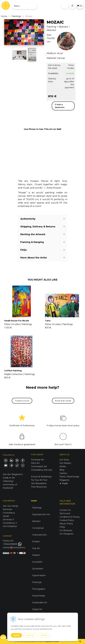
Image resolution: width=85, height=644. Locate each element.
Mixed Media (39, 596)
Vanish (6, 516)
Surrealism (37, 562)
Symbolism (38, 569)
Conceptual (38, 528)
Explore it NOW (52, 641)
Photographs (39, 589)
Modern (36, 542)
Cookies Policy (67, 520)
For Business (66, 530)
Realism (36, 555)
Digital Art (37, 609)
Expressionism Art (41, 514)
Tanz (48, 321)
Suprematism (39, 575)
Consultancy (9, 513)
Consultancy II (10, 523)
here (40, 641)
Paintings (37, 508)
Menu (17, 6)
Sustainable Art (40, 603)
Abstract (36, 521)
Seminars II (8, 520)
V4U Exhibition (10, 526)
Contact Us (65, 510)
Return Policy (66, 524)
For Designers (66, 534)
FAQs (62, 527)
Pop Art (36, 548)
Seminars (7, 509)
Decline (44, 635)
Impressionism (40, 535)
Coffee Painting (13, 371)
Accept (16, 635)
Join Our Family (10, 506)
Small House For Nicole (17, 321)
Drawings (37, 582)
